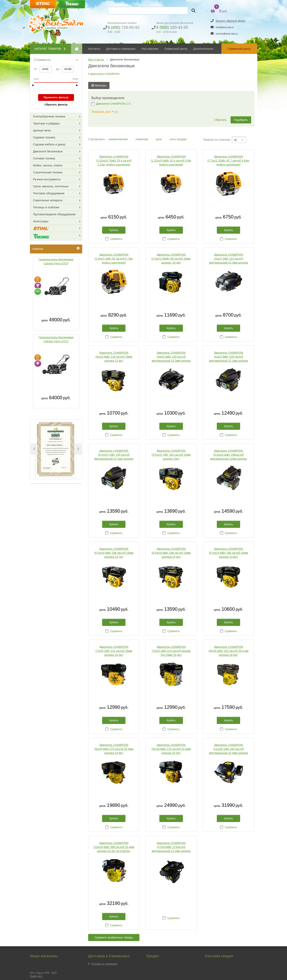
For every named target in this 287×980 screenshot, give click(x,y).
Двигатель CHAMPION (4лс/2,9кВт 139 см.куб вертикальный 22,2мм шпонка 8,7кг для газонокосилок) (171, 357)
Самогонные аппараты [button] (48, 200)
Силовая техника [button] (44, 158)
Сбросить (220, 120)
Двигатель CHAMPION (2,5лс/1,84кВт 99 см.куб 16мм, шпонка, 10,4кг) (171, 259)
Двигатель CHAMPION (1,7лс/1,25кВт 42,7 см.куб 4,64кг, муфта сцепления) (228, 161)
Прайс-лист (36, 976)
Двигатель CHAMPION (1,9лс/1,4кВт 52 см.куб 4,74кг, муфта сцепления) (114, 259)
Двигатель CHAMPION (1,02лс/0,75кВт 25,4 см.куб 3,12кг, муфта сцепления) (114, 161)
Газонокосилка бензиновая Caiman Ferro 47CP (56, 261)
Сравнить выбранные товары (114, 937)
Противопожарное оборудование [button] (54, 214)
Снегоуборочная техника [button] (49, 116)
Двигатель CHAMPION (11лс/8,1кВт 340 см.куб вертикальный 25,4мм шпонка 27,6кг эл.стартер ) (228, 749)
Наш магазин (150, 49)
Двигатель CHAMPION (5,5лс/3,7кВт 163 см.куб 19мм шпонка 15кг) (171, 455)
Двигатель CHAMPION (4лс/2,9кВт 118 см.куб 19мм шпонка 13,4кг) (114, 357)
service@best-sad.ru (227, 34)
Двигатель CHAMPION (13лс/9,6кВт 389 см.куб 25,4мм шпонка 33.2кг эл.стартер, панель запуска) (114, 847)
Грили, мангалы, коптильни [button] (51, 186)
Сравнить (116, 239)
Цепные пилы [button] (42, 130)
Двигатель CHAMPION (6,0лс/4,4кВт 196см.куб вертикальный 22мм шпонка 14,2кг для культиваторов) (228, 455)
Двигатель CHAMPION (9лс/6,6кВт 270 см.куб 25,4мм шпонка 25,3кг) (171, 749)
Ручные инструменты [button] (47, 179)
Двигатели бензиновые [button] (48, 151)
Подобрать (241, 120)
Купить (114, 230)
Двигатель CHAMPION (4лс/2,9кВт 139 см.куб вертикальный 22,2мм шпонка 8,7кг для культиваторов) (228, 357)
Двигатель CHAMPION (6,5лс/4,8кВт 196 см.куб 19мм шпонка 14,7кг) (114, 553)
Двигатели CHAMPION (104, 74)
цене (159, 139)
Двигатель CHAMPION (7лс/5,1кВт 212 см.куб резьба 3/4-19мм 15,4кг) (171, 651)
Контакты (94, 49)
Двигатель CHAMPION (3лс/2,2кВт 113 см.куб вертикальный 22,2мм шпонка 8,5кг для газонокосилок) (228, 259)
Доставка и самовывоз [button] (121, 49)
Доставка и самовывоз (104, 964)
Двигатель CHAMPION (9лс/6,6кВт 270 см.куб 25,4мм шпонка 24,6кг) (114, 749)
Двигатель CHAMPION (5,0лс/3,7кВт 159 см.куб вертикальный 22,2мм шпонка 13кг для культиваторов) (114, 455)
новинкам (142, 139)
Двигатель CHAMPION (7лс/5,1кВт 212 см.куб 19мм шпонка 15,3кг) (114, 651)
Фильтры (99, 85)
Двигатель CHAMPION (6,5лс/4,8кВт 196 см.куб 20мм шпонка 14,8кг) (229, 553)
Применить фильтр (56, 97)
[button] (34, 449)
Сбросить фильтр (56, 105)
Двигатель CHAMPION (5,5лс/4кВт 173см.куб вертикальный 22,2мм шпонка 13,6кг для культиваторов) (171, 847)
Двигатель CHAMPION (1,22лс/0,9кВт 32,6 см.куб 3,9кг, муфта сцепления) (171, 161)
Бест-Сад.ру (96, 60)
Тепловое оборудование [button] (49, 193)
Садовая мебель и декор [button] (49, 144)
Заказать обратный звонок (230, 21)
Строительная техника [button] (48, 172)
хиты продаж (178, 139)
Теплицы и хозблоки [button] (46, 207)
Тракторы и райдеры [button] (46, 123)
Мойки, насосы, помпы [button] (48, 165)
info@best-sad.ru (225, 27)
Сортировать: (97, 139)
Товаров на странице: (217, 140)
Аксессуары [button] (41, 221)
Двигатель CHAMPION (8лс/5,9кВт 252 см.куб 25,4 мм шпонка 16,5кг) (229, 651)
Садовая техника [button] (44, 137)
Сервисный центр (176, 49)
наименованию (118, 139)
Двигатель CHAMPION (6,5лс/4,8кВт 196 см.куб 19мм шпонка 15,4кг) (171, 553)
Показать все (103, 112)
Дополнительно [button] (203, 49)
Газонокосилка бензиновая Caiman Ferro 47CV (56, 339)
